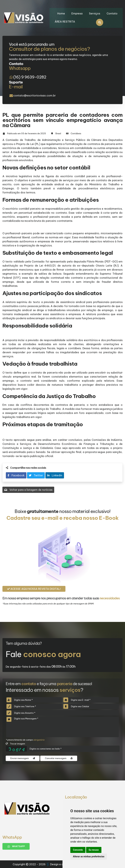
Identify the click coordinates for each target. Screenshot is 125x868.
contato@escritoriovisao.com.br (35, 95)
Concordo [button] (78, 850)
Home (61, 13)
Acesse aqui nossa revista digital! (34, 589)
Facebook (16, 475)
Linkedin (55, 475)
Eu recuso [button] (94, 850)
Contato (112, 13)
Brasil (58, 133)
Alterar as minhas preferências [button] (89, 856)
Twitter (36, 475)
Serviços (95, 13)
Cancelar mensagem (59, 758)
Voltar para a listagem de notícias (28, 490)
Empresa (77, 13)
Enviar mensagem (23, 758)
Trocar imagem (15, 744)
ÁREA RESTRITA (65, 22)
